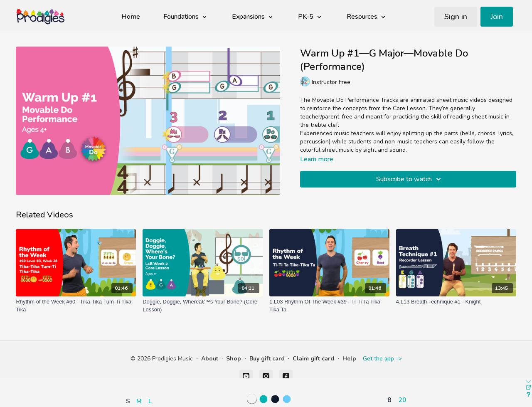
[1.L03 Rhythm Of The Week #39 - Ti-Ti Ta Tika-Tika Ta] (329, 306)
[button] (141, 377)
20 (402, 400)
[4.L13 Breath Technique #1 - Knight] (456, 302)
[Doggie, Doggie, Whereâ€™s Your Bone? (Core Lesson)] (203, 306)
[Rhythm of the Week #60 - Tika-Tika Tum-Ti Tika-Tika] (76, 306)
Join (497, 17)
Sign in (456, 17)
